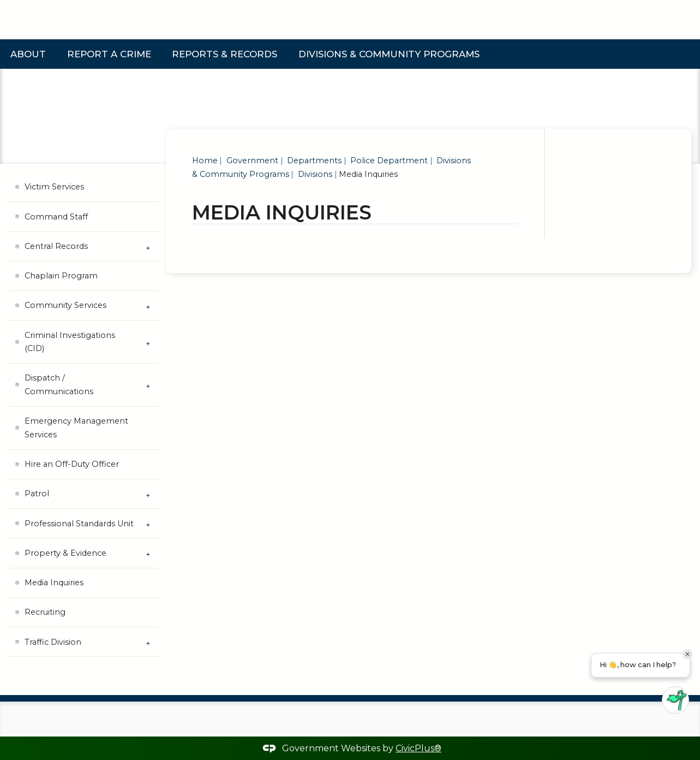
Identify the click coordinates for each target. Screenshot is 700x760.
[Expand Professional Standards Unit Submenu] (148, 524)
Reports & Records (225, 54)
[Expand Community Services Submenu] (148, 306)
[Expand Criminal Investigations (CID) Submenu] (148, 342)
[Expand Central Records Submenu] (148, 247)
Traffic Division (53, 642)
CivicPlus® (418, 748)
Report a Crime (109, 54)
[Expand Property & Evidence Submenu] (148, 553)
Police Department (388, 161)
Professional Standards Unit (79, 524)
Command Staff (56, 217)
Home (205, 161)
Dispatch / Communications (59, 384)
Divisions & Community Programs (389, 54)
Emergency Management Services (76, 428)
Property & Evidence (65, 553)
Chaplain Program (61, 276)
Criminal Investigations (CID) (70, 342)
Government (251, 161)
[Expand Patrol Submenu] (148, 494)
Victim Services (54, 187)
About (28, 54)
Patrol (37, 494)
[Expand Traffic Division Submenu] (148, 642)
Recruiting (45, 612)
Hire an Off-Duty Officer (72, 464)
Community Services (65, 305)
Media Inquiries (54, 583)
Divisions (314, 174)
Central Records (56, 246)
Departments (313, 161)
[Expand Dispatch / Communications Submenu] (148, 385)
